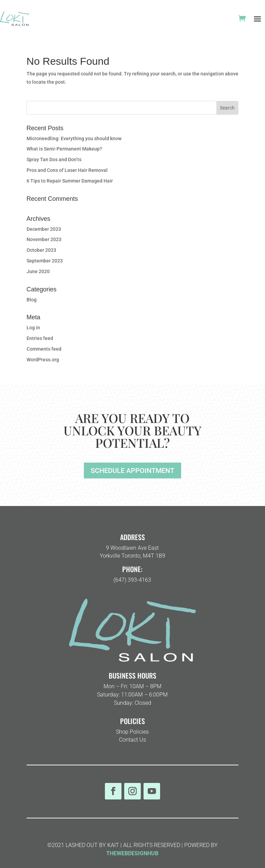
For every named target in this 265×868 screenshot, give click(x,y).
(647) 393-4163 (132, 580)
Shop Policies (132, 732)
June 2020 (38, 271)
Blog (32, 300)
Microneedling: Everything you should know (74, 138)
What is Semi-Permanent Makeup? (64, 149)
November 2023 (44, 239)
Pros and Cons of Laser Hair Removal (67, 170)
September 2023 (45, 261)
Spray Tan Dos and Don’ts (54, 159)
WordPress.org (43, 360)
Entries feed (40, 338)
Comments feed (44, 349)
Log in (33, 328)
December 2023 (44, 229)
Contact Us (132, 740)
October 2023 (41, 250)
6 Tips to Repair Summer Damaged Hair (70, 181)
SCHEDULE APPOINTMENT (132, 471)
